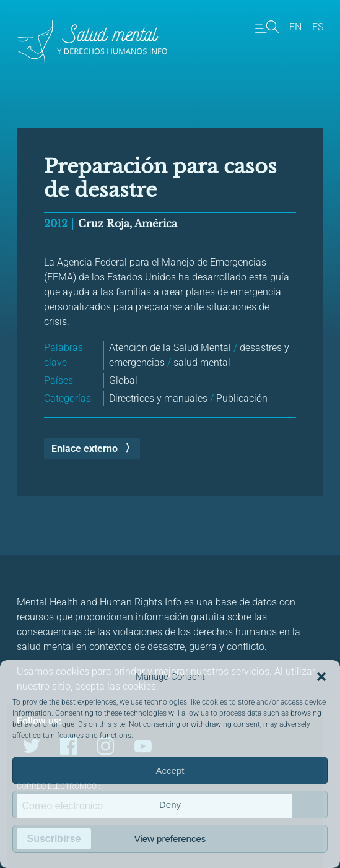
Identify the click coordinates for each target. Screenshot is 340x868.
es (318, 27)
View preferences (170, 839)
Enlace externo (85, 449)
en (295, 27)
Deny (170, 805)
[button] (321, 677)
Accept (170, 770)
